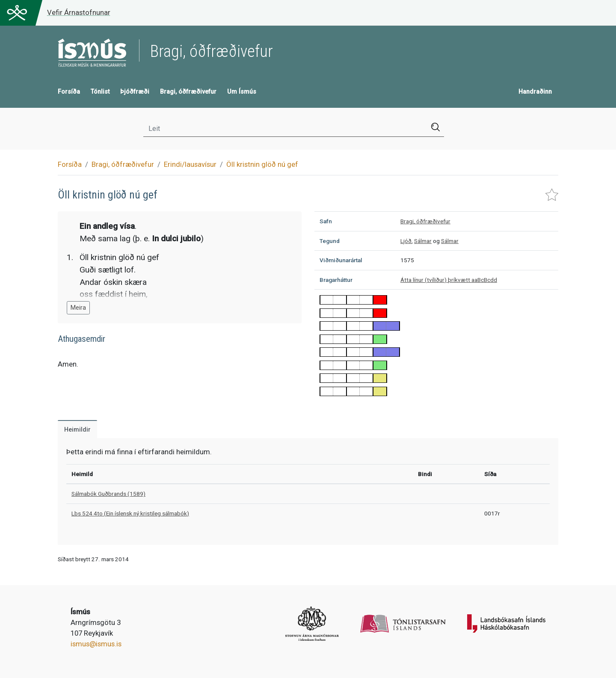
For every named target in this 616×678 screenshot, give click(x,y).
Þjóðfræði (135, 92)
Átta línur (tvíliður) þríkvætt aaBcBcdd (449, 280)
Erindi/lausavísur (190, 164)
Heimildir (77, 430)
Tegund (330, 241)
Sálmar (423, 241)
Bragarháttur (336, 280)
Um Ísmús (242, 92)
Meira (78, 308)
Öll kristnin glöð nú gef (262, 164)
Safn (326, 221)
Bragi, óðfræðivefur (188, 92)
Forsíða (69, 92)
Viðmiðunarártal (341, 260)
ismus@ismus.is (96, 644)
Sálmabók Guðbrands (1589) (108, 494)
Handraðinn (535, 92)
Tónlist (100, 92)
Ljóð (406, 241)
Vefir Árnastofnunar (79, 12)
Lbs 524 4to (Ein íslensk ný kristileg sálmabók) (130, 513)
